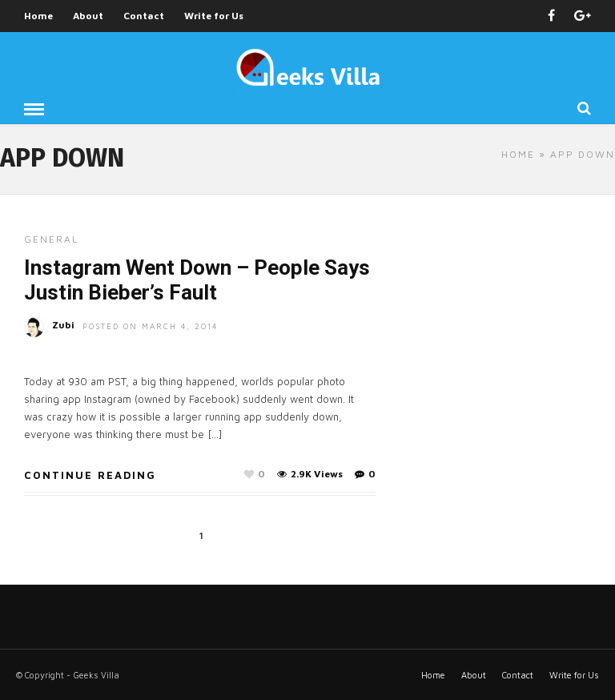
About (88, 16)
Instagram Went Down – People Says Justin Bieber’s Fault (197, 280)
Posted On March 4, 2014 (150, 326)
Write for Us (214, 16)
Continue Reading (90, 475)
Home (38, 16)
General (51, 239)
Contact (144, 16)
